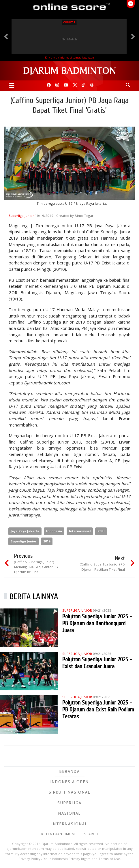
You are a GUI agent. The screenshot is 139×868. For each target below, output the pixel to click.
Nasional (69, 813)
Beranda (70, 771)
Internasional (80, 531)
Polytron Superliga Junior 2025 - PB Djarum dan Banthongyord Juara (97, 623)
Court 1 (69, 22)
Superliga (69, 803)
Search (91, 834)
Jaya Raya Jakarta (25, 531)
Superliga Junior (22, 216)
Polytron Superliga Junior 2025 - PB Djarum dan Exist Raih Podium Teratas (98, 710)
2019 (47, 541)
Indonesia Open (70, 782)
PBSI (101, 531)
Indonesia (54, 531)
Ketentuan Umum (58, 834)
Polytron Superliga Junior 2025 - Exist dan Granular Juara (97, 663)
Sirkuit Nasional (69, 792)
